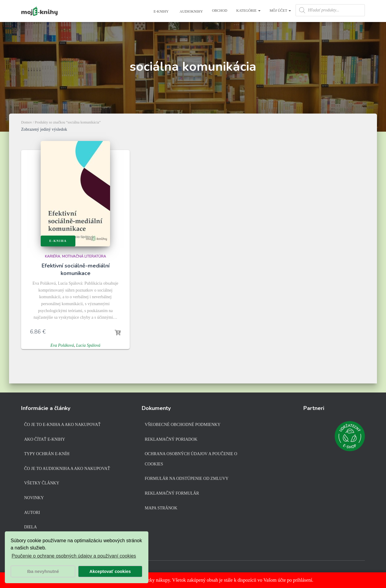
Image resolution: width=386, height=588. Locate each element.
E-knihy (161, 11)
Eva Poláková (62, 345)
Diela (30, 527)
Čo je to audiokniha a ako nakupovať (67, 469)
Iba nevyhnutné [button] (43, 571)
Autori (32, 513)
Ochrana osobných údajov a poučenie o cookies (191, 459)
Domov (27, 122)
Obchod (220, 11)
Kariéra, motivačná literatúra (76, 256)
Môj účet (280, 11)
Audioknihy (191, 11)
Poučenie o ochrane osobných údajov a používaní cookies (74, 556)
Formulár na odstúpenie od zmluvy (187, 479)
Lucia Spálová (88, 345)
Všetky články (42, 483)
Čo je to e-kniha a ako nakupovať (62, 425)
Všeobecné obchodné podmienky (183, 425)
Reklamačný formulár (172, 493)
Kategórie (248, 11)
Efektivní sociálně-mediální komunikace (76, 269)
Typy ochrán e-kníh (47, 454)
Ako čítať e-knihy (45, 439)
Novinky (34, 498)
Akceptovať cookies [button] (110, 571)
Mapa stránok (161, 508)
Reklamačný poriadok (171, 439)
